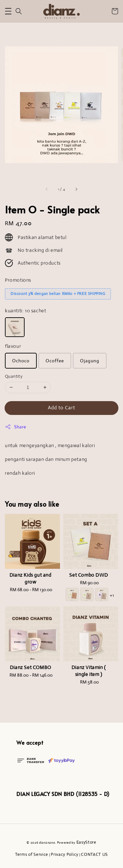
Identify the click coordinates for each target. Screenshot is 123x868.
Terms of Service (32, 854)
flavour (13, 346)
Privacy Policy (65, 854)
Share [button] (16, 427)
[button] (8, 11)
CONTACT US (94, 854)
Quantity (14, 376)
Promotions (18, 280)
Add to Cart (61, 408)
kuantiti (25, 311)
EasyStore (86, 842)
